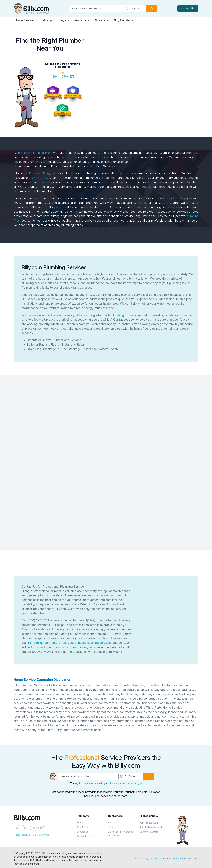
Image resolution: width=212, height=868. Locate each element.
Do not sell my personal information (121, 833)
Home (80, 822)
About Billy (82, 827)
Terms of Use (191, 858)
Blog (110, 827)
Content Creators (149, 832)
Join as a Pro (188, 8)
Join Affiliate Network (151, 827)
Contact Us (82, 832)
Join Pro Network (149, 823)
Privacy (177, 858)
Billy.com (24, 153)
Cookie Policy (84, 836)
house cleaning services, (95, 643)
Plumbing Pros (41, 153)
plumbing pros (39, 178)
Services (113, 822)
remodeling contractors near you (51, 643)
